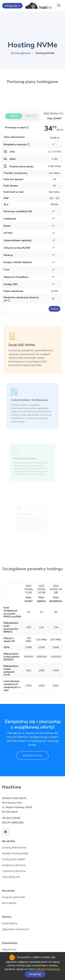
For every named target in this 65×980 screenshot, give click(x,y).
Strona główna (21, 53)
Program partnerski (14, 897)
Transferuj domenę (14, 871)
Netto (14, 116)
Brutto (31, 116)
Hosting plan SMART (14, 859)
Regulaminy (9, 949)
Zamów (54, 309)
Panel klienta (10, 923)
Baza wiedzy (9, 903)
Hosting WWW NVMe (14, 848)
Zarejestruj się (32, 751)
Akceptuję (35, 974)
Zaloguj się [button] (11, 6)
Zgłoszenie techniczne (16, 929)
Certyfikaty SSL (11, 877)
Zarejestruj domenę (14, 865)
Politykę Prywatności (48, 969)
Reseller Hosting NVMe (15, 853)
